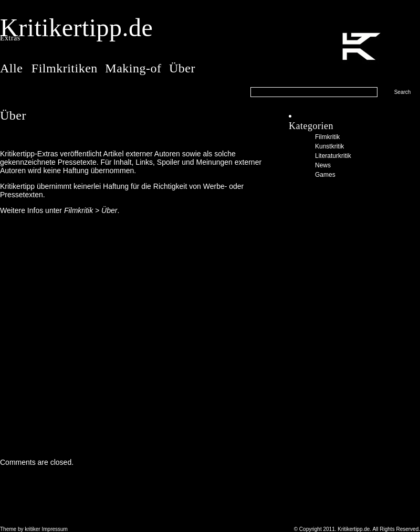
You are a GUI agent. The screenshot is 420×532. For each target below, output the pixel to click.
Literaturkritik (333, 156)
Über (182, 68)
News (323, 165)
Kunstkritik (329, 146)
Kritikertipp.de (76, 28)
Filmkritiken (65, 68)
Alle (13, 68)
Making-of (133, 68)
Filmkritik (327, 137)
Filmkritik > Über (91, 210)
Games (325, 175)
